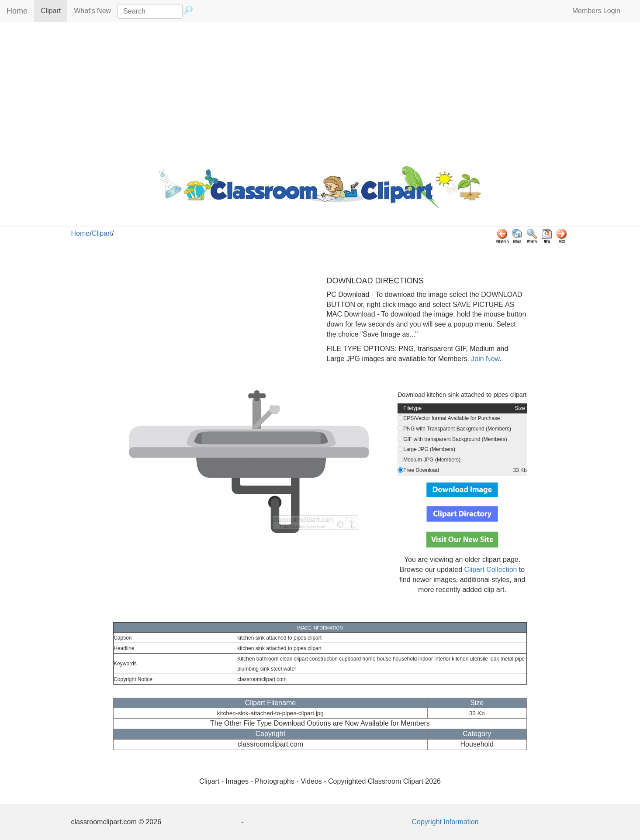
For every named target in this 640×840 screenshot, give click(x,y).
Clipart (54, 10)
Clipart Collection (490, 570)
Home (17, 11)
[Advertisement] (320, 92)
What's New (92, 11)
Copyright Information (445, 822)
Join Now (484, 359)
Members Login (596, 11)
